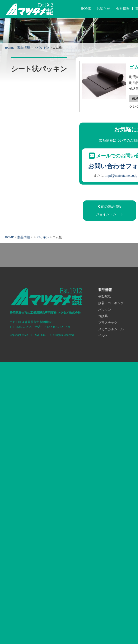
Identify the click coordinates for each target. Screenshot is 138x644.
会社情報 (123, 9)
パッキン (43, 48)
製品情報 (24, 48)
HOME (86, 9)
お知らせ (103, 9)
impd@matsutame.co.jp (121, 176)
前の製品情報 (109, 211)
